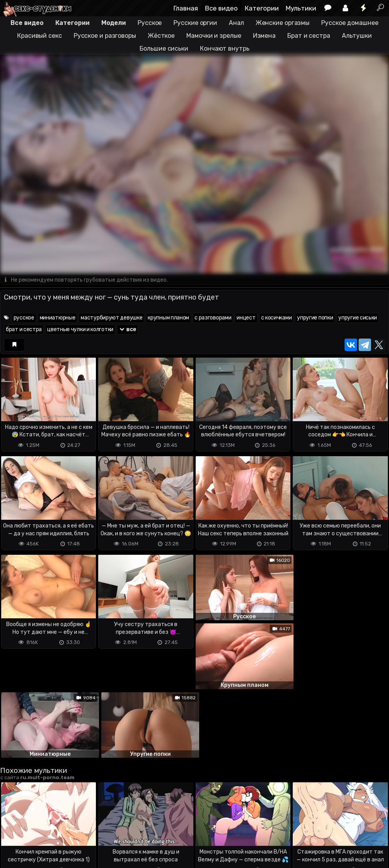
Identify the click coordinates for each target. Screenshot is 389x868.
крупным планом (168, 318)
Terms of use (40, 831)
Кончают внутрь (225, 49)
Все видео (221, 8)
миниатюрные (58, 318)
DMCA (12, 831)
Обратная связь (81, 831)
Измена (264, 36)
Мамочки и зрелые (214, 36)
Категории (262, 8)
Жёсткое (161, 36)
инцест (246, 318)
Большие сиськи (164, 49)
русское (24, 318)
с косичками (277, 318)
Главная (186, 8)
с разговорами (213, 318)
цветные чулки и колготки (80, 330)
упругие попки (315, 318)
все (127, 330)
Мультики (301, 8)
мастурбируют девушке (111, 318)
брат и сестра (24, 330)
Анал (236, 23)
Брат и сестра (309, 36)
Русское (150, 23)
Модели (114, 23)
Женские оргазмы (283, 23)
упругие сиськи (358, 318)
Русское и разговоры (105, 36)
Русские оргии (195, 23)
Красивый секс (40, 36)
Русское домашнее (350, 23)
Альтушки (357, 36)
